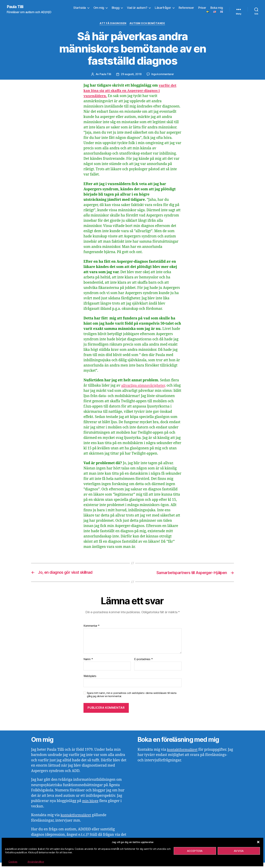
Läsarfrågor (163, 8)
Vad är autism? (137, 8)
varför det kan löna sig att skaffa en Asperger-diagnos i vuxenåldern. (130, 91)
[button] (258, 842)
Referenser (186, 8)
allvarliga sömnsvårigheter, (144, 386)
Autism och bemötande (148, 24)
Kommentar (92, 631)
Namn (88, 665)
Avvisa (239, 851)
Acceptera (195, 851)
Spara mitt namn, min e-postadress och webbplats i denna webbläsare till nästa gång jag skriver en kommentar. (132, 700)
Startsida (80, 8)
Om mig (99, 8)
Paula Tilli (15, 7)
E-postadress (143, 665)
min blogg (91, 806)
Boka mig (217, 8)
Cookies (13, 862)
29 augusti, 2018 (131, 74)
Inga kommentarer (163, 74)
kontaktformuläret (76, 821)
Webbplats (90, 681)
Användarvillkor (36, 862)
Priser (202, 8)
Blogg (116, 8)
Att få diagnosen (113, 24)
